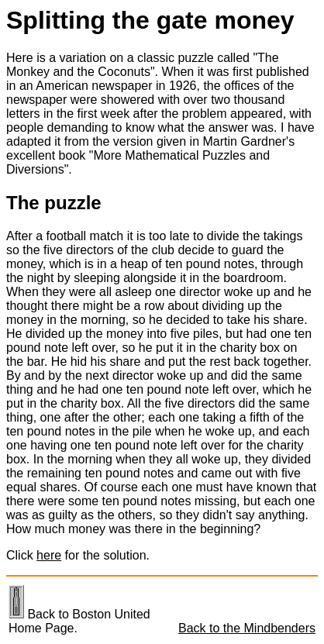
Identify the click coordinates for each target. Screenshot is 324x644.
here (49, 555)
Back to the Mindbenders (247, 628)
